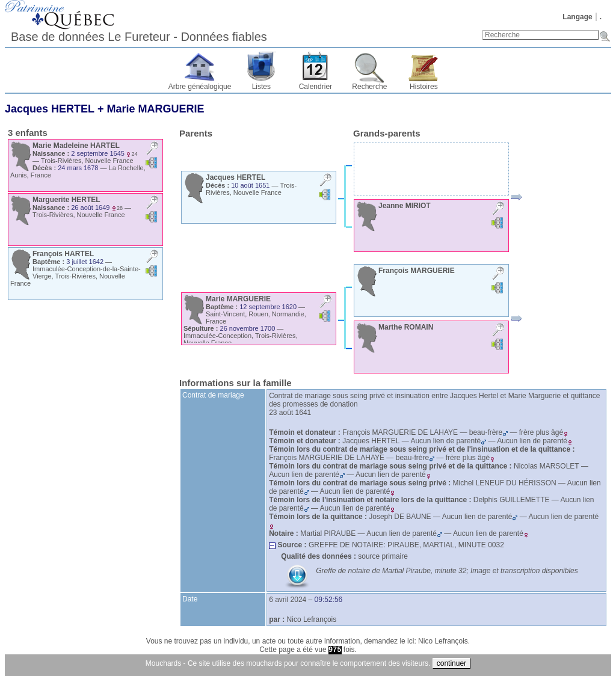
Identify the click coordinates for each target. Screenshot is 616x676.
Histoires (424, 87)
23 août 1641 (290, 413)
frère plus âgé (544, 432)
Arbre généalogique (200, 87)
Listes (261, 87)
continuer (451, 663)
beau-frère (488, 432)
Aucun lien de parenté (448, 441)
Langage (577, 17)
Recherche (369, 87)
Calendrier (316, 87)
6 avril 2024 (288, 600)
